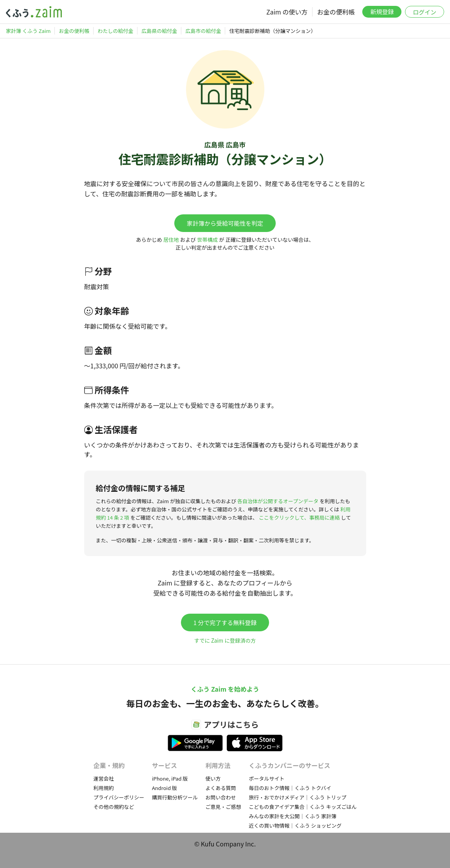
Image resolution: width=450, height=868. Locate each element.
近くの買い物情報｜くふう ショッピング (295, 825)
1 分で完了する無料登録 (225, 622)
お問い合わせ (221, 797)
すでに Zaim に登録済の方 (225, 641)
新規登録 (382, 12)
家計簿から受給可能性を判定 (225, 223)
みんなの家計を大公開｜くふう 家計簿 (293, 816)
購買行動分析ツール (175, 797)
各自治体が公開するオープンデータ (278, 501)
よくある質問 (221, 788)
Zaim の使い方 (287, 12)
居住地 (171, 240)
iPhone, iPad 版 (170, 778)
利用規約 (104, 788)
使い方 (213, 778)
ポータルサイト (267, 778)
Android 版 (164, 788)
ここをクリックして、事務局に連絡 (299, 517)
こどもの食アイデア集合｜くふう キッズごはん (303, 807)
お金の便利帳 (336, 12)
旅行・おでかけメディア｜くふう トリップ (297, 797)
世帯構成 (207, 240)
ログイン (425, 12)
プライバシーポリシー (119, 797)
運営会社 (104, 778)
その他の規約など (114, 807)
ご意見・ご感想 (223, 807)
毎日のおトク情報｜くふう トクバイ (290, 788)
